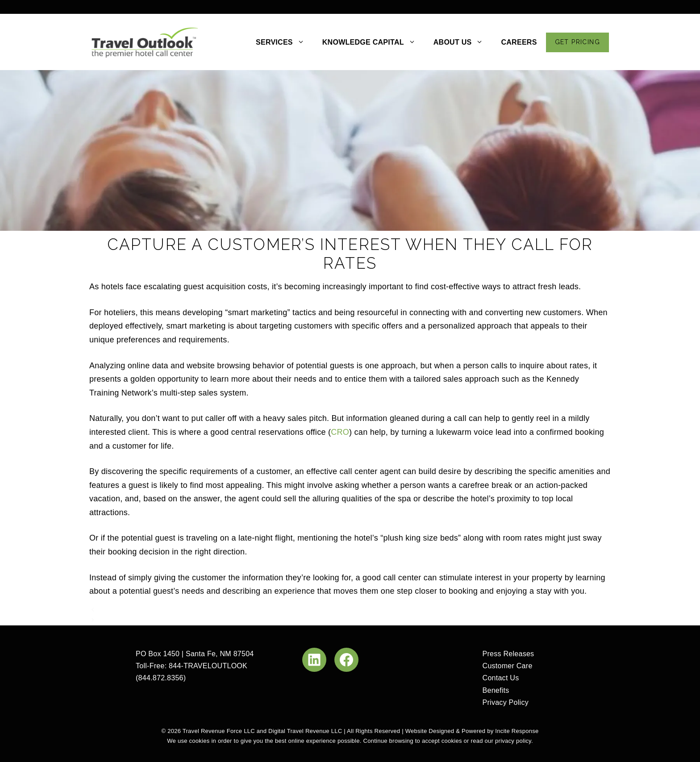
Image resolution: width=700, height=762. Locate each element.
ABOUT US (463, 42)
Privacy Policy (506, 702)
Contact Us (501, 678)
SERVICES (285, 42)
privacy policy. (514, 741)
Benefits (496, 690)
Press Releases (508, 654)
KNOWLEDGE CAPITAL (373, 42)
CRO (340, 432)
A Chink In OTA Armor (134, 620)
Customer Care (508, 666)
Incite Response (517, 731)
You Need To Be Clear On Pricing (152, 610)
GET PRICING (577, 42)
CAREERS (519, 42)
